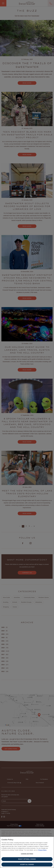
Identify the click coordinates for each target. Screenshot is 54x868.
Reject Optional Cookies (27, 859)
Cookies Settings (27, 854)
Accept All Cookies (27, 864)
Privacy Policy (42, 850)
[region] (27, 852)
